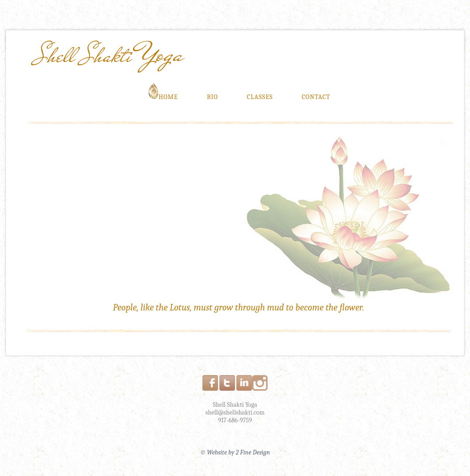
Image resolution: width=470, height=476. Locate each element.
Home (163, 95)
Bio (213, 97)
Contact (316, 97)
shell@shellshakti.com (235, 412)
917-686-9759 (235, 420)
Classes (260, 97)
